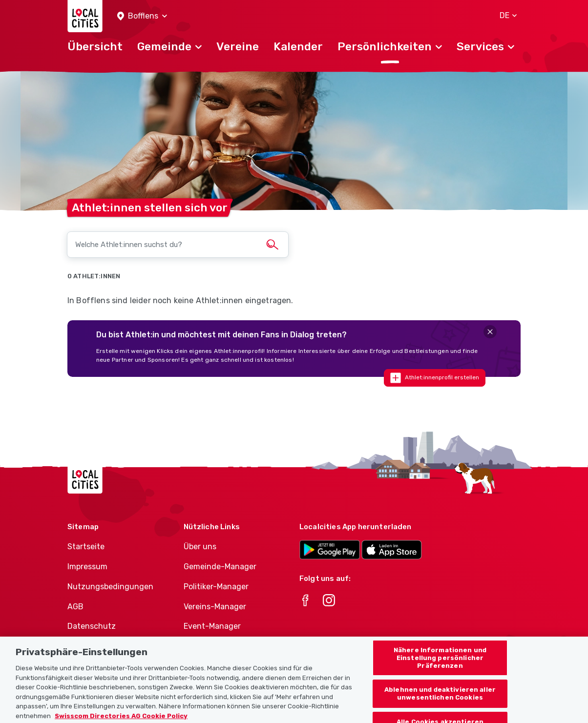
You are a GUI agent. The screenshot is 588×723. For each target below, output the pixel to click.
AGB (75, 607)
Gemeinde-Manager (220, 567)
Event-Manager (212, 626)
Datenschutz (92, 626)
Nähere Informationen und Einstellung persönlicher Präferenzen (440, 664)
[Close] (490, 332)
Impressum (87, 567)
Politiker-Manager (216, 587)
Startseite (86, 547)
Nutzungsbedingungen (110, 587)
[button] (142, 16)
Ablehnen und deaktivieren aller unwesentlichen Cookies (440, 700)
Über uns (200, 547)
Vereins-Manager (215, 607)
